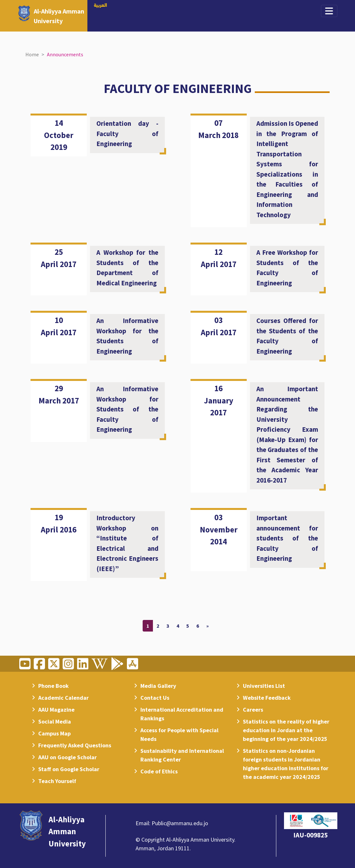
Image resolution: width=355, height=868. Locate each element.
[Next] (208, 626)
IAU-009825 (311, 835)
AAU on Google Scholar (67, 757)
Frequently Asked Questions (75, 745)
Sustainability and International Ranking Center (182, 755)
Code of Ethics (159, 771)
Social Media (55, 721)
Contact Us (155, 698)
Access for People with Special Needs (179, 734)
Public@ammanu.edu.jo (180, 823)
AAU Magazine (56, 710)
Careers (253, 710)
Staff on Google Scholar (69, 769)
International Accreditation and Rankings (182, 714)
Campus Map (54, 733)
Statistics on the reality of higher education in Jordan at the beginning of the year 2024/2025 (286, 730)
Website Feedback (267, 698)
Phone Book (53, 686)
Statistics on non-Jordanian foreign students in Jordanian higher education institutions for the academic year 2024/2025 (286, 764)
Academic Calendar (63, 698)
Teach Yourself (57, 781)
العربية (100, 5)
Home (32, 54)
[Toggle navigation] (329, 11)
